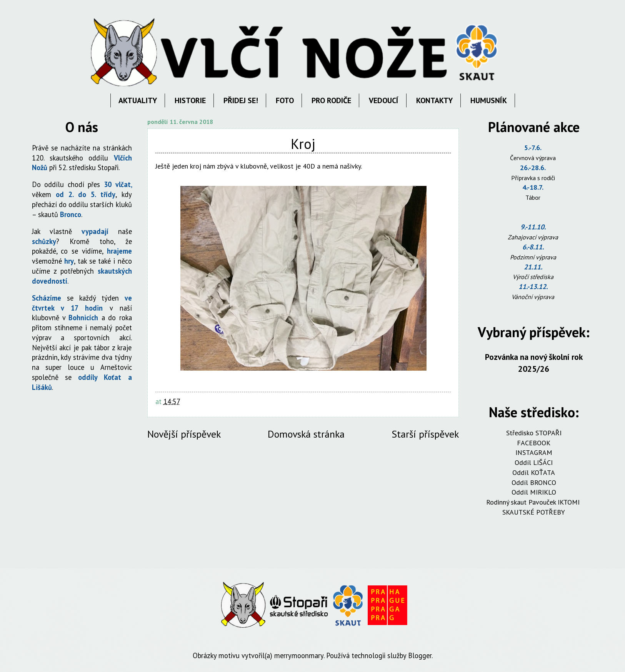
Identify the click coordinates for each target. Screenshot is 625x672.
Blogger (420, 655)
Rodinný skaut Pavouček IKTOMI (534, 502)
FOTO (285, 100)
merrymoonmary (299, 655)
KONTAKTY (434, 100)
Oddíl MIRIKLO (534, 492)
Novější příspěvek (184, 434)
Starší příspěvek (425, 434)
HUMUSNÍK (489, 100)
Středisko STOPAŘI (534, 433)
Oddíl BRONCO (534, 482)
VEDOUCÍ (384, 100)
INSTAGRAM (534, 452)
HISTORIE (190, 100)
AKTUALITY (138, 100)
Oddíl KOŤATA (534, 472)
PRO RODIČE (331, 100)
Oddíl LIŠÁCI (534, 462)
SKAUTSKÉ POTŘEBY (534, 512)
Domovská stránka (306, 434)
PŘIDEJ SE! (241, 100)
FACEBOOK (534, 443)
